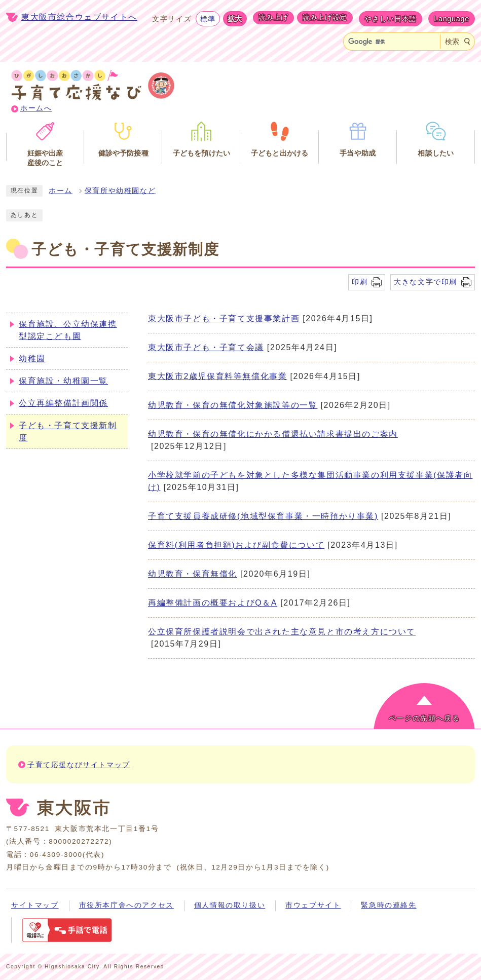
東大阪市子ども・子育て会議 (206, 347)
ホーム (61, 191)
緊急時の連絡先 (388, 905)
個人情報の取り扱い (230, 905)
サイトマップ (35, 905)
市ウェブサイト (313, 905)
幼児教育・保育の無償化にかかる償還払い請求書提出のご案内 (273, 434)
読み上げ (273, 17)
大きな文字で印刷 (425, 282)
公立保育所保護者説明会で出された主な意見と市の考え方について (282, 632)
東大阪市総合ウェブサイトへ (79, 17)
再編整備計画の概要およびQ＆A (213, 603)
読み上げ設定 (325, 17)
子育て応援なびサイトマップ (79, 765)
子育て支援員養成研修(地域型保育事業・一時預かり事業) (263, 516)
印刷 (360, 282)
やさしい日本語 (391, 19)
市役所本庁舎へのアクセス (126, 905)
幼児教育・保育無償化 (193, 574)
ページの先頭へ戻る (424, 718)
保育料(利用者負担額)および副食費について (236, 545)
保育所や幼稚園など (120, 191)
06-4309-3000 (56, 855)
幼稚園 (32, 359)
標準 (208, 19)
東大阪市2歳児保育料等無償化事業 (218, 376)
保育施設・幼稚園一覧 (63, 381)
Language (452, 19)
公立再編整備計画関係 (63, 403)
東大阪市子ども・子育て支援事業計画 (224, 318)
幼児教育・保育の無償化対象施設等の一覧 (233, 405)
